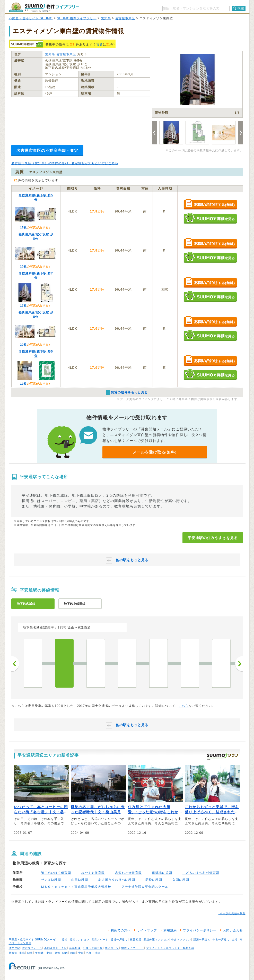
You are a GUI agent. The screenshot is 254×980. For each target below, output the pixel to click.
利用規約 (170, 930)
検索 (241, 8)
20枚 (23, 266)
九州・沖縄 (93, 953)
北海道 (13, 953)
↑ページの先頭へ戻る (232, 913)
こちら (184, 706)
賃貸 (100, 44)
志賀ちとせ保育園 (128, 873)
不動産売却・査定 (56, 948)
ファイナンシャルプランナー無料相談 (170, 948)
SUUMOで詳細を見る (210, 218)
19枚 (23, 384)
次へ (239, 664)
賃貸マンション (79, 940)
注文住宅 (14, 948)
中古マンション (181, 940)
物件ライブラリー (133, 948)
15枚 (23, 227)
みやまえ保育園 (93, 873)
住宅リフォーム (32, 948)
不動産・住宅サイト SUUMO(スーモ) (33, 940)
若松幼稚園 (154, 880)
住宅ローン (112, 948)
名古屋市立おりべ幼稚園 (117, 880)
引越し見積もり (93, 948)
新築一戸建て (202, 940)
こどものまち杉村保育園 (201, 873)
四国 (73, 953)
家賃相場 (136, 940)
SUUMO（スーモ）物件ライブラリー (44, 7)
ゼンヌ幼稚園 (51, 880)
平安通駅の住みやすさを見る (213, 538)
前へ (15, 664)
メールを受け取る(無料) (155, 452)
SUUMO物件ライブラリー (77, 18)
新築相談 (75, 948)
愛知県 (106, 18)
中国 (81, 953)
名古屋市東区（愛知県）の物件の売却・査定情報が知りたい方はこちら (65, 163)
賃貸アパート (100, 940)
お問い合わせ (233, 930)
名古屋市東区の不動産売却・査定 (47, 150)
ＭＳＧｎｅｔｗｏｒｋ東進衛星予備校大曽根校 (76, 887)
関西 (65, 953)
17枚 (23, 306)
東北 (22, 953)
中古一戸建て (221, 940)
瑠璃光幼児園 (162, 873)
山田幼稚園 (80, 880)
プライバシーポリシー (200, 930)
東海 (57, 953)
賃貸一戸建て (119, 940)
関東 (30, 953)
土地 (235, 940)
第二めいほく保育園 (56, 873)
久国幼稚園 (181, 880)
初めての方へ (121, 930)
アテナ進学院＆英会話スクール (145, 887)
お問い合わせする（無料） (210, 205)
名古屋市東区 (125, 18)
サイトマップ (147, 930)
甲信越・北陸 (44, 953)
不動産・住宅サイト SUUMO (31, 18)
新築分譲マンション (156, 940)
